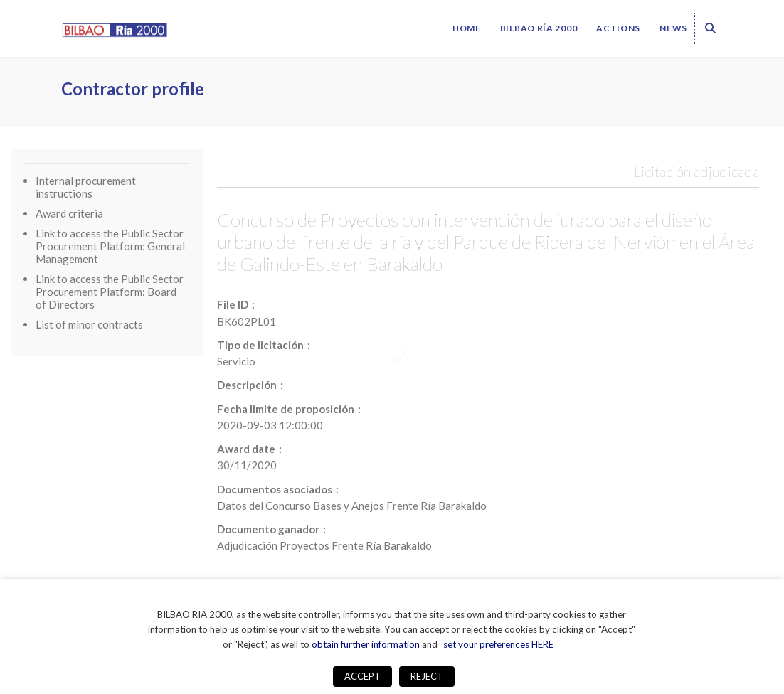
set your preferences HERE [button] (498, 644)
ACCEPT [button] (362, 676)
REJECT (427, 676)
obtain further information (366, 644)
